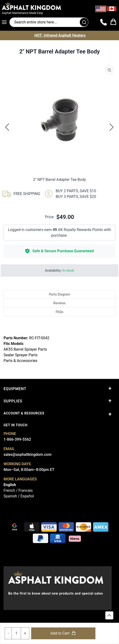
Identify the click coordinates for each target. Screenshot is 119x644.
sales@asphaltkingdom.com (28, 455)
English (10, 485)
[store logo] (40, 6)
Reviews (59, 303)
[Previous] (7, 127)
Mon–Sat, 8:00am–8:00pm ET (29, 470)
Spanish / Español (19, 496)
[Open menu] (6, 22)
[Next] (112, 127)
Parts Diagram (59, 294)
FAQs (60, 312)
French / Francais (18, 490)
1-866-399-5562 (17, 439)
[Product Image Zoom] (109, 70)
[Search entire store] (49, 22)
